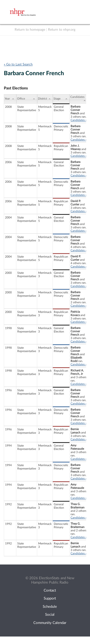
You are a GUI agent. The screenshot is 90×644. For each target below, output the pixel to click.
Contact (50, 590)
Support (50, 598)
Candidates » (79, 120)
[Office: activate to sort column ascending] (27, 99)
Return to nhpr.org (62, 30)
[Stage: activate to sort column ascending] (61, 99)
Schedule (50, 607)
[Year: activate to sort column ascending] (10, 99)
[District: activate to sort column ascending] (45, 99)
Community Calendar (50, 623)
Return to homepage (30, 30)
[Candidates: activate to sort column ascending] (79, 99)
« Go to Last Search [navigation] (18, 65)
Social (50, 615)
